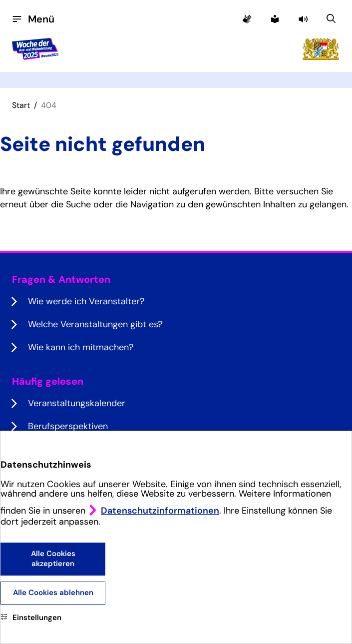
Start (21, 105)
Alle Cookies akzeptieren (53, 559)
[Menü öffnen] (33, 19)
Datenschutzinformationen (160, 511)
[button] (304, 19)
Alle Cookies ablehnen (53, 593)
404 (49, 105)
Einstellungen (31, 618)
